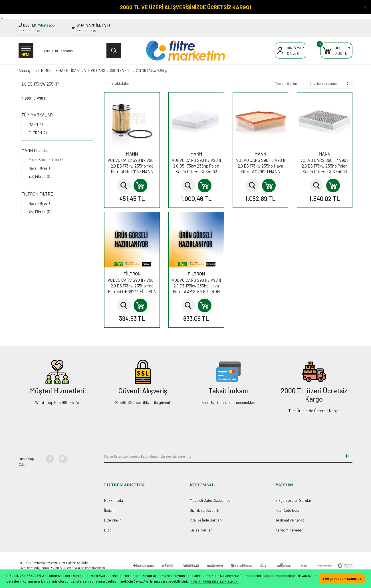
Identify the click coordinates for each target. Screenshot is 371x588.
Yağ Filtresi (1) (39, 176)
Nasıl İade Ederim (290, 510)
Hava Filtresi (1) (40, 168)
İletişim (110, 510)
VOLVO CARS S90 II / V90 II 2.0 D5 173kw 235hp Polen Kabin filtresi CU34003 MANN (196, 166)
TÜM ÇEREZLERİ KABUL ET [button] (342, 579)
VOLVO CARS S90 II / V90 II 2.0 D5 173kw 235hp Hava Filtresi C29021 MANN (261, 166)
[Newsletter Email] (223, 456)
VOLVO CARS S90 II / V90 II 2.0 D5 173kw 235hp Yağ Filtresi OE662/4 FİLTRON (132, 286)
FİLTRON (132, 274)
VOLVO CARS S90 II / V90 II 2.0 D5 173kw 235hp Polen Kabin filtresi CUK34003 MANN (325, 166)
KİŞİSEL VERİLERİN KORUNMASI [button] (214, 581)
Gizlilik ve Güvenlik (204, 510)
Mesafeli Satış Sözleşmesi (211, 500)
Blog (108, 530)
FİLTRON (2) (38, 133)
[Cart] (336, 51)
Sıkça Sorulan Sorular (293, 500)
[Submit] (347, 456)
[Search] (81, 51)
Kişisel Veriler (201, 530)
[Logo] (185, 51)
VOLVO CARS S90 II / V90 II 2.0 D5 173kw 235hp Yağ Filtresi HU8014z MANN (132, 166)
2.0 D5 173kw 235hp (152, 71)
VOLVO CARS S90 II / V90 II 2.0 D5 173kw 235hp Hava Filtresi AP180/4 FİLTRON (196, 286)
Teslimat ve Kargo (290, 520)
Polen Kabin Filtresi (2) (46, 160)
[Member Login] (291, 51)
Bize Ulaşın (113, 520)
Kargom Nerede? (289, 530)
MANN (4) (36, 124)
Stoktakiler (120, 83)
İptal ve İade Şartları (206, 520)
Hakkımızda (114, 500)
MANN (132, 154)
